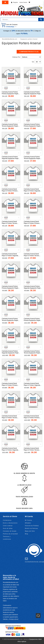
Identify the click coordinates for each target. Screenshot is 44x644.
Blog (27, 534)
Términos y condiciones (7, 538)
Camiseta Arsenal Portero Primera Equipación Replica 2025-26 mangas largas (33, 320)
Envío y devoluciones (10, 523)
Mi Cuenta (28, 520)
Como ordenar (8, 526)
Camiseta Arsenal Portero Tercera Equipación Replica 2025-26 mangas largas (32, 353)
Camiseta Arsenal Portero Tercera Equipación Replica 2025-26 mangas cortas (10, 320)
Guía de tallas (8, 528)
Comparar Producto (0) (29, 52)
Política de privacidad (10, 534)
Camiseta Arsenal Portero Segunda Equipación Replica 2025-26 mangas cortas (33, 288)
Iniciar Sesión (23, 2)
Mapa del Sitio (30, 531)
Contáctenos (7, 520)
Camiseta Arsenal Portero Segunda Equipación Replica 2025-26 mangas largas (11, 353)
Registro (16, 2)
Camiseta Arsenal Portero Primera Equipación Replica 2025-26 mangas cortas (10, 288)
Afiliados (28, 523)
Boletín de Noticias (32, 528)
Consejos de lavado (10, 531)
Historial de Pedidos (32, 526)
